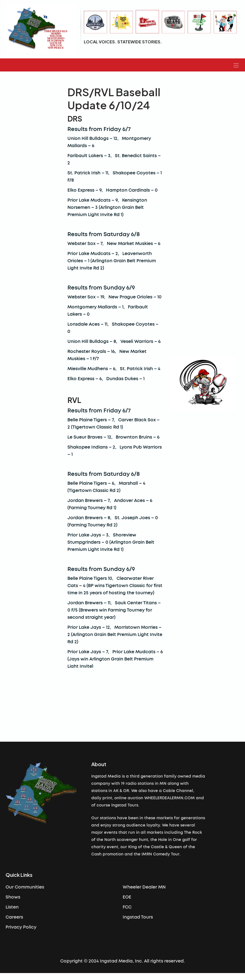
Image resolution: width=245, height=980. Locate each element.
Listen (12, 907)
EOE (127, 897)
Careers (14, 917)
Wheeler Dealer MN (144, 887)
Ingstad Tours (138, 917)
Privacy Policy (21, 927)
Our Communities (25, 887)
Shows (13, 897)
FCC (127, 907)
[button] (236, 65)
